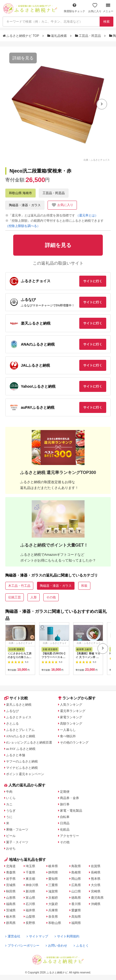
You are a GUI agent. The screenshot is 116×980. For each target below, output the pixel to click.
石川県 (30, 904)
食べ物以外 (68, 736)
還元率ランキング (73, 711)
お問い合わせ (56, 946)
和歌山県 (55, 923)
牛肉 (9, 792)
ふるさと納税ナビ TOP (21, 36)
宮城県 (11, 885)
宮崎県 (96, 891)
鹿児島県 (97, 898)
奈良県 (53, 917)
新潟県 (30, 891)
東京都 (30, 879)
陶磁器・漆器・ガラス (25, 205)
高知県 (76, 917)
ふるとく (81, 946)
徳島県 (76, 898)
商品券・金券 (69, 798)
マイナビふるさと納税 (22, 768)
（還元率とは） (87, 215)
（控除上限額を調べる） (23, 226)
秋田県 (11, 891)
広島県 (76, 885)
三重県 (53, 885)
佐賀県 (96, 866)
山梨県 (30, 917)
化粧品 (65, 830)
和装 (84, 586)
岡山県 (76, 879)
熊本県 (96, 879)
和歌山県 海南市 (20, 193)
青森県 (11, 872)
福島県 (11, 904)
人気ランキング (71, 705)
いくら (11, 798)
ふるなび (12, 711)
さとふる (12, 724)
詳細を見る (23, 58)
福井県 (30, 910)
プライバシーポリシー (22, 946)
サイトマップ (37, 936)
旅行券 (65, 804)
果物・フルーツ (17, 830)
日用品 (65, 823)
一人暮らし (68, 730)
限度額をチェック (75, 8)
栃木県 (11, 917)
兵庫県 (53, 910)
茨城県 (11, 910)
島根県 (76, 872)
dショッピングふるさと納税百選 (29, 742)
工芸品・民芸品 (89, 36)
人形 (34, 597)
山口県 (76, 891)
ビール (11, 836)
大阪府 (53, 904)
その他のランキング (74, 742)
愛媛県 (76, 910)
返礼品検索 (58, 36)
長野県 (30, 923)
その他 (51, 597)
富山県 (30, 898)
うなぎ (11, 811)
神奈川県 (32, 885)
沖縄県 (96, 904)
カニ (9, 804)
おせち (11, 848)
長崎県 (96, 872)
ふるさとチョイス (19, 717)
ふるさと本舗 (16, 755)
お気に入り (95, 8)
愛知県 (53, 879)
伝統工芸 (15, 597)
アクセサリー (69, 836)
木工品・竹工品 (19, 586)
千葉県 (30, 872)
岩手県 (11, 879)
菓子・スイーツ (17, 842)
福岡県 (76, 923)
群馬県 (11, 923)
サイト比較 (16, 698)
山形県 (11, 898)
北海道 (11, 866)
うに (9, 817)
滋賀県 (53, 891)
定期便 (65, 792)
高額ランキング (71, 724)
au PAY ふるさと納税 (21, 749)
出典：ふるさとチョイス (97, 160)
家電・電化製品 (71, 811)
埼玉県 (30, 866)
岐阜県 (53, 866)
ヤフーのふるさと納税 (22, 761)
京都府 (53, 898)
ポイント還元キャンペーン (25, 774)
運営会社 (13, 936)
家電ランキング (71, 717)
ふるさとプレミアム (20, 730)
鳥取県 (76, 866)
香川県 (76, 904)
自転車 (65, 817)
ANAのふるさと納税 (21, 736)
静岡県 (53, 872)
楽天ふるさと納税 (19, 705)
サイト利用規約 (67, 936)
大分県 (96, 885)
